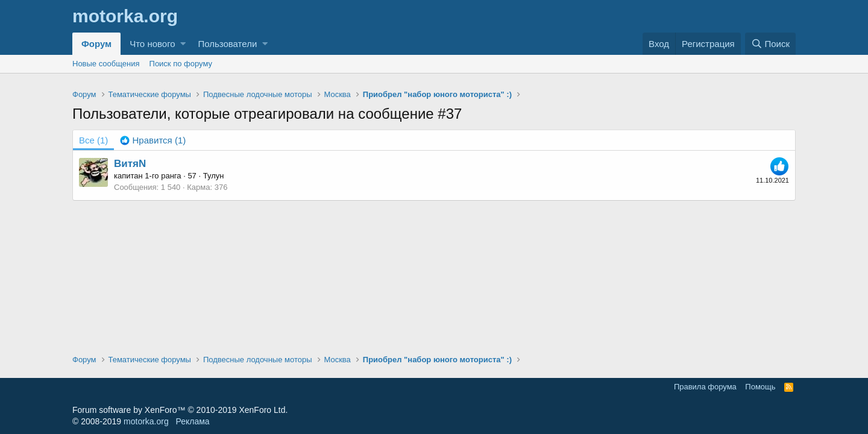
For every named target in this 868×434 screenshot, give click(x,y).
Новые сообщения (106, 64)
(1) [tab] (93, 140)
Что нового (152, 44)
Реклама (192, 421)
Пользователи (227, 44)
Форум (96, 44)
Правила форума (705, 387)
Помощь (760, 387)
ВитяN (130, 164)
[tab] (153, 140)
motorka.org (146, 421)
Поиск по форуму (181, 64)
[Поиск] (770, 44)
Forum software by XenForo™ (180, 410)
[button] (183, 44)
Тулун (214, 176)
